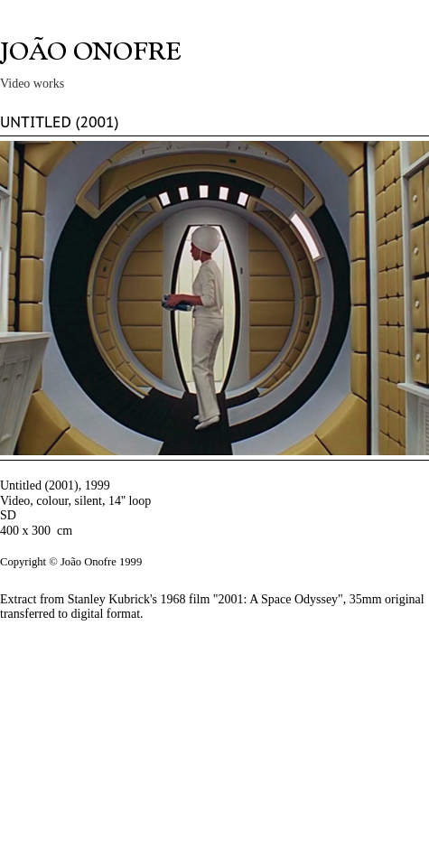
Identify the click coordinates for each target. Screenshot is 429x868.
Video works (32, 84)
